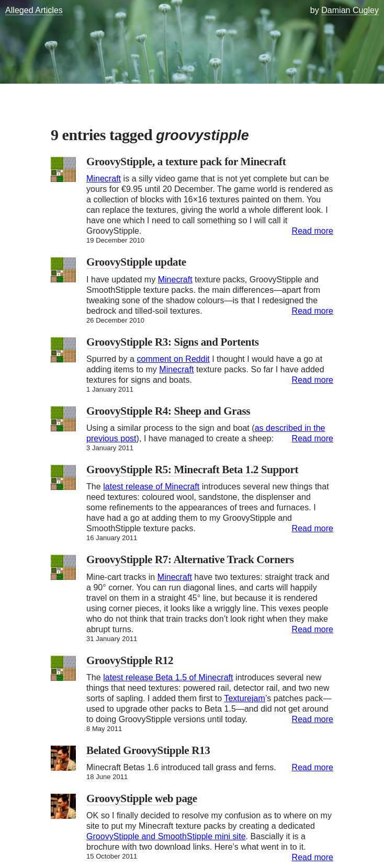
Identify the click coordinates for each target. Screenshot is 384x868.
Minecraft (104, 179)
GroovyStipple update (136, 262)
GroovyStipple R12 (130, 660)
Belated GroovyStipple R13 (148, 750)
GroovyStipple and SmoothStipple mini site (166, 836)
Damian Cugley (350, 10)
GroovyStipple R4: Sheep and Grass (168, 411)
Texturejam (245, 698)
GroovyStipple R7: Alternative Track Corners (190, 559)
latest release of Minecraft (151, 487)
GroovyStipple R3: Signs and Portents (173, 342)
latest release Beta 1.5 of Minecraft (168, 677)
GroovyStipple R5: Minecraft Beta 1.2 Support (192, 470)
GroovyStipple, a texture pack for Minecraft (186, 162)
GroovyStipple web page (142, 798)
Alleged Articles (34, 10)
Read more (313, 231)
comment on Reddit (173, 359)
